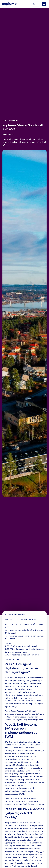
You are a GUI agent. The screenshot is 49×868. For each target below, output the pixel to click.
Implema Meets (8, 134)
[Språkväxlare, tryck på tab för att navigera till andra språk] (36, 4)
